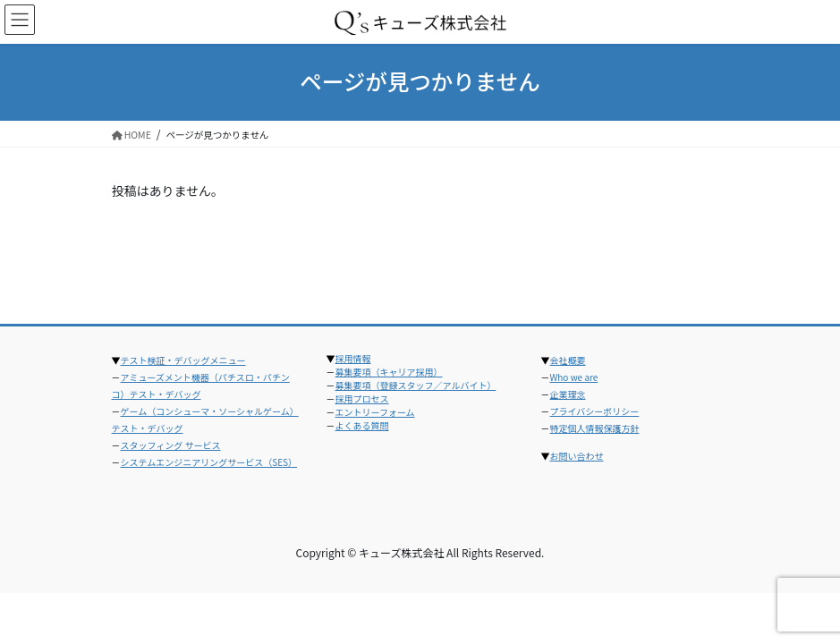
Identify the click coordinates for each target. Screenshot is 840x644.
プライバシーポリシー (595, 411)
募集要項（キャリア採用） (389, 372)
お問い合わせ (577, 456)
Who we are (574, 377)
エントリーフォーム (375, 412)
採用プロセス (362, 398)
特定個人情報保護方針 (595, 428)
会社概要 (568, 360)
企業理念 (568, 394)
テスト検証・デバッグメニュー (183, 360)
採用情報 (353, 358)
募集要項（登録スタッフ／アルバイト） (416, 385)
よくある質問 (362, 425)
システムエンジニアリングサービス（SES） (209, 462)
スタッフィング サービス (171, 445)
